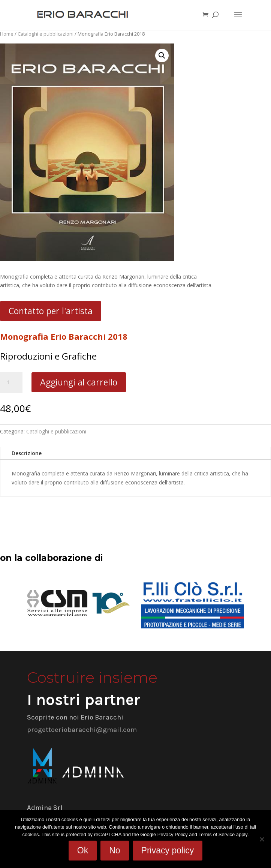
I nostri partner (84, 700)
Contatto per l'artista (51, 311)
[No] (262, 839)
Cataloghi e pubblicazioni (46, 34)
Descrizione (27, 453)
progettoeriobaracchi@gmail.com (82, 730)
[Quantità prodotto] (11, 382)
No (115, 850)
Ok (83, 850)
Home (7, 34)
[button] (162, 55)
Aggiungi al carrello (79, 382)
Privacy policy (168, 850)
